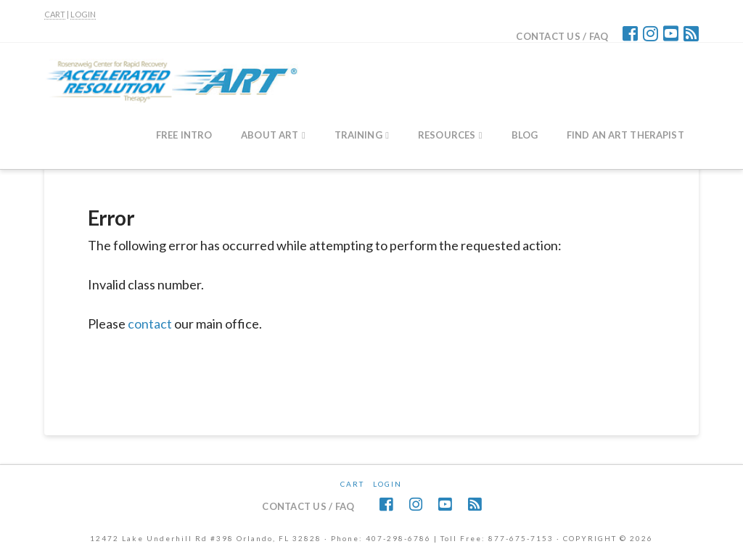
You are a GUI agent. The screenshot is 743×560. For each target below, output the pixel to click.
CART (55, 14)
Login (387, 484)
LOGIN (83, 14)
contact (150, 324)
